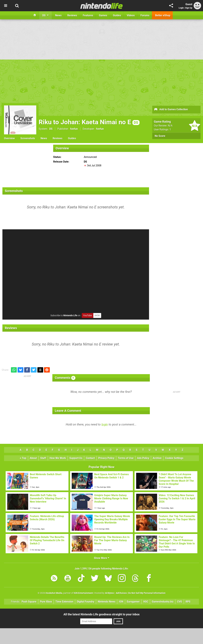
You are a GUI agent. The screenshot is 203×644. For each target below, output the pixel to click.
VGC (146, 602)
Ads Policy (143, 458)
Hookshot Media (54, 593)
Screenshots (28, 138)
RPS (188, 602)
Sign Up (189, 8)
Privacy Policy (106, 458)
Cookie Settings (174, 458)
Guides (72, 138)
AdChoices (121, 593)
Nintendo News (107, 602)
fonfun (74, 129)
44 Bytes (109, 593)
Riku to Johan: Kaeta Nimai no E (89, 122)
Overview (9, 138)
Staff (43, 458)
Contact (90, 458)
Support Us (76, 458)
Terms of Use (126, 458)
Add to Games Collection (171, 110)
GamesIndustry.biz (163, 602)
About (33, 458)
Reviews (58, 138)
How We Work (58, 458)
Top (23, 458)
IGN (121, 602)
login (105, 424)
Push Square (29, 602)
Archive (157, 458)
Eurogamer (133, 602)
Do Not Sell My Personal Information (147, 593)
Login (181, 8)
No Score (160, 136)
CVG (180, 602)
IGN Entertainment (83, 593)
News (44, 138)
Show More (102, 558)
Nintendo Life (70, 315)
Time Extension (64, 602)
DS (51, 129)
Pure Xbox (46, 602)
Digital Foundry (86, 602)
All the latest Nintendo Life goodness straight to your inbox (101, 614)
